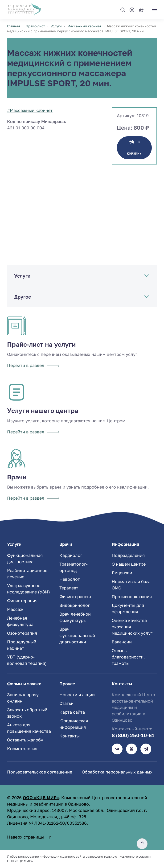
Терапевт (69, 588)
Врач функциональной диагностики (77, 635)
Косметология (22, 749)
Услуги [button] (22, 276)
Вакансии (122, 642)
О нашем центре (129, 564)
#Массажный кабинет (30, 110)
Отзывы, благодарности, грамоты (128, 657)
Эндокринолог (75, 605)
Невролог (70, 579)
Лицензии (122, 573)
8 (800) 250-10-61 (133, 735)
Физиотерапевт (76, 596)
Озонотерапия (22, 633)
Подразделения (128, 555)
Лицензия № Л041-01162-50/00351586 (47, 823)
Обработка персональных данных (117, 772)
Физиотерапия (22, 601)
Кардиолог (71, 555)
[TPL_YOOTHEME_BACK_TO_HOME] (24, 9)
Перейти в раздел (33, 365)
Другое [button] (23, 297)
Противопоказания (132, 596)
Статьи (66, 703)
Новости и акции (77, 695)
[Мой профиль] (132, 9)
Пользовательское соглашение (40, 772)
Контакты (70, 736)
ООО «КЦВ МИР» (41, 798)
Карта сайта (72, 712)
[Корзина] (141, 9)
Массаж (15, 609)
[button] (123, 10)
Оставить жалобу (25, 740)
